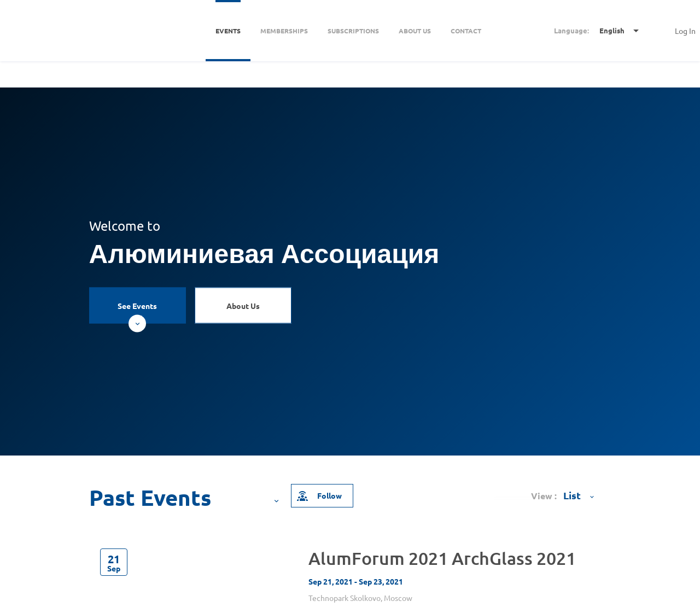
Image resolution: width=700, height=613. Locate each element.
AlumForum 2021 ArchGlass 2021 (442, 558)
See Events (137, 312)
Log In (685, 31)
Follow (319, 495)
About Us (243, 306)
